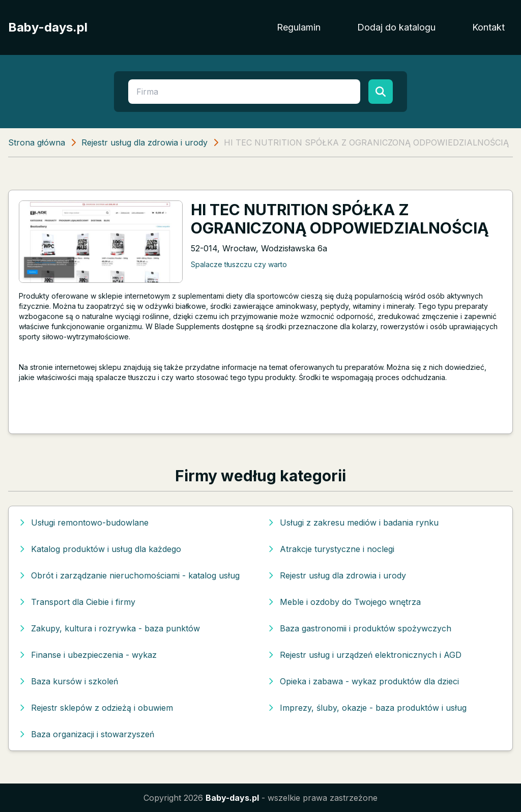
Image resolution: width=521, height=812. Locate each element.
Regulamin (299, 27)
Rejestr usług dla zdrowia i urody (144, 142)
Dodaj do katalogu (396, 27)
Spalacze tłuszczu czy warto (239, 264)
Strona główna (37, 142)
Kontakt (488, 27)
